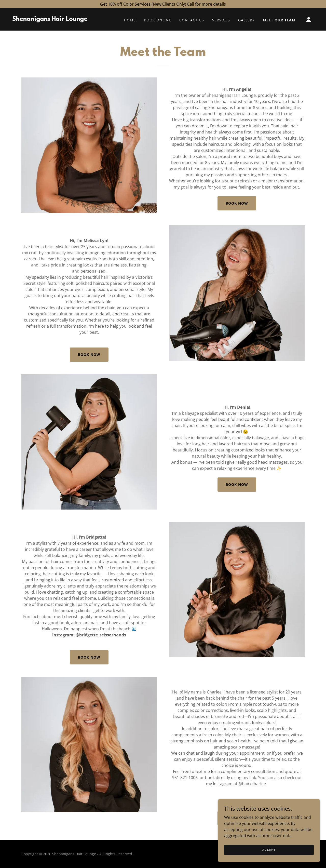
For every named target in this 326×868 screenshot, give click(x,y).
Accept (269, 850)
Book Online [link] (158, 20)
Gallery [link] (246, 20)
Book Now (237, 203)
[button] (309, 19)
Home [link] (130, 20)
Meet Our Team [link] (279, 20)
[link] (50, 19)
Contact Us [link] (192, 20)
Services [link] (221, 20)
